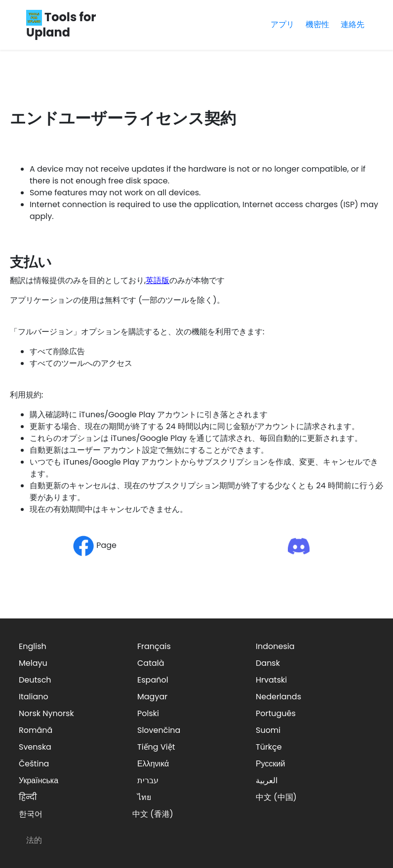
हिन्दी (28, 797)
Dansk (268, 663)
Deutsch (35, 680)
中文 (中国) (276, 797)
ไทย (144, 797)
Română (36, 730)
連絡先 (353, 24)
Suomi (268, 730)
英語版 (157, 280)
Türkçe (269, 747)
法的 (34, 840)
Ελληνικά (153, 764)
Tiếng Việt (156, 747)
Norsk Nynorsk (46, 713)
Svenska (35, 747)
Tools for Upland (61, 25)
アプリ (282, 24)
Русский (270, 764)
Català (151, 663)
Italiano (34, 697)
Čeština (34, 764)
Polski (148, 713)
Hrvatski (271, 680)
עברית (148, 780)
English (33, 646)
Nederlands (278, 697)
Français (154, 646)
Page (95, 545)
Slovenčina (159, 730)
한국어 (31, 814)
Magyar (152, 697)
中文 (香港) (153, 814)
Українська (39, 780)
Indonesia (275, 646)
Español (153, 680)
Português (276, 713)
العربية (267, 780)
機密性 (317, 24)
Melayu (33, 663)
